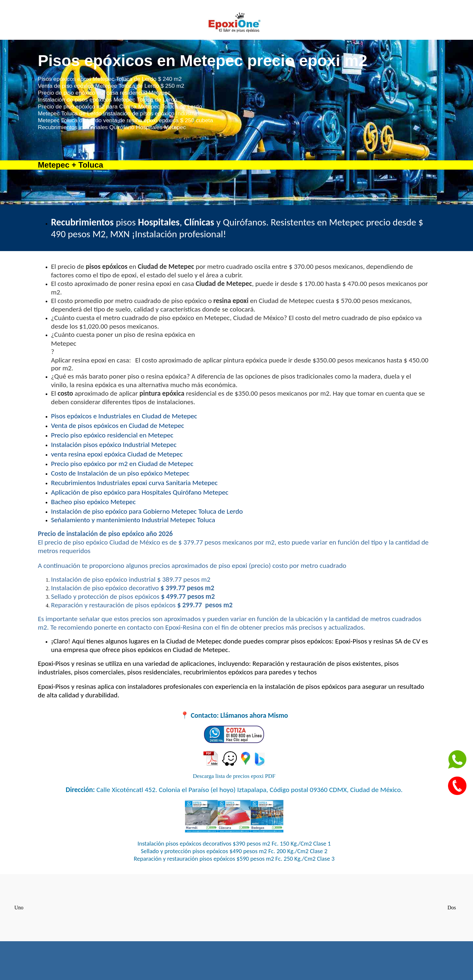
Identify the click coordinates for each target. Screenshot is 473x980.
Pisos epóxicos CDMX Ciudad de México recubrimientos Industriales (234, 907)
